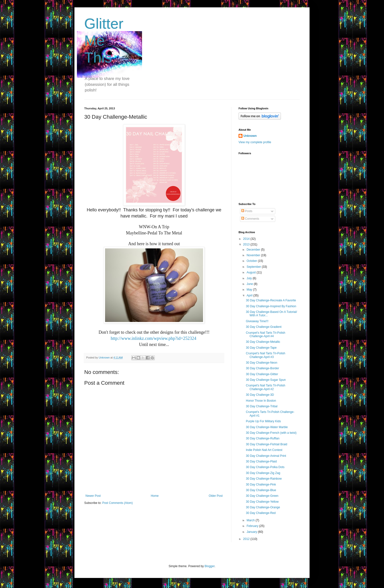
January (252, 532)
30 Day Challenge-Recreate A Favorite (271, 300)
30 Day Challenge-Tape (261, 348)
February (253, 526)
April (250, 295)
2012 (247, 539)
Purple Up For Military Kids (263, 421)
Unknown (250, 136)
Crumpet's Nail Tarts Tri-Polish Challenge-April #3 (266, 355)
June (250, 284)
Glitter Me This (104, 41)
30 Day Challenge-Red (261, 513)
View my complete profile (255, 142)
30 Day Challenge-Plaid (261, 461)
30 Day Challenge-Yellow (262, 502)
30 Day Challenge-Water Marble (267, 427)
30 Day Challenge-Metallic (263, 342)
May (250, 290)
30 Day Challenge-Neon (262, 363)
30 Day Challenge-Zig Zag (263, 473)
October (252, 261)
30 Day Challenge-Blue (261, 490)
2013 (247, 244)
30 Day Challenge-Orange (263, 507)
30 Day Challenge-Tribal (262, 406)
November (254, 255)
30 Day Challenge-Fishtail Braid (267, 444)
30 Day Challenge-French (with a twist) (271, 433)
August (252, 272)
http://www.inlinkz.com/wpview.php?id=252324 (153, 338)
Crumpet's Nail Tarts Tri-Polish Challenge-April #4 (266, 334)
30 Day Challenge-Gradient (264, 327)
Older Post (216, 496)
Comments (250, 219)
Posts (247, 211)
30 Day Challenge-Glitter (262, 374)
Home (155, 496)
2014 (247, 239)
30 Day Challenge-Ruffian (263, 438)
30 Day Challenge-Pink (261, 485)
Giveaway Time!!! (257, 321)
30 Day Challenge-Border (262, 368)
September (254, 267)
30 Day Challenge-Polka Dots (265, 467)
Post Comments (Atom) (117, 503)
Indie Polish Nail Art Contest (264, 450)
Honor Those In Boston (261, 401)
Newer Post (93, 496)
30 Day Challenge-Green (262, 496)
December (254, 250)
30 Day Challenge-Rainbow (264, 479)
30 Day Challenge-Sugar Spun (266, 380)
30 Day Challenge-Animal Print (266, 456)
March (251, 520)
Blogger (210, 566)
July (250, 278)
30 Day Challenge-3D (260, 395)
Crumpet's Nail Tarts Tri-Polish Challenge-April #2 (266, 387)
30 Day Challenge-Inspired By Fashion (271, 306)
